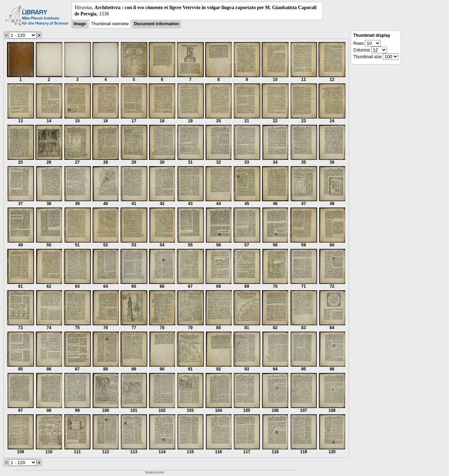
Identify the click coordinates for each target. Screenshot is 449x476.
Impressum (155, 472)
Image (80, 24)
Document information (156, 24)
